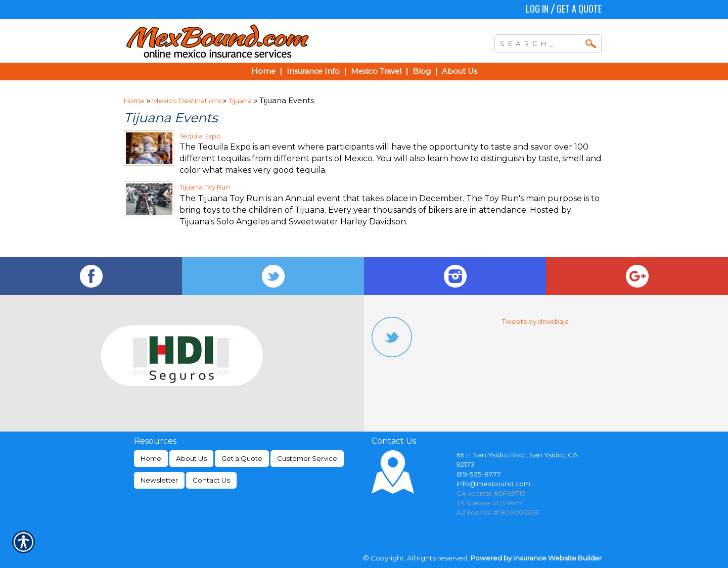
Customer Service (307, 458)
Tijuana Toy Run (205, 187)
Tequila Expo (200, 136)
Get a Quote (579, 9)
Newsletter (159, 480)
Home (134, 101)
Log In (537, 9)
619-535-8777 (479, 474)
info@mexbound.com (493, 484)
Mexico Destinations (188, 101)
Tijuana (240, 101)
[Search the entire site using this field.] (540, 42)
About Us (191, 458)
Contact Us (211, 480)
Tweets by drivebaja (535, 321)
